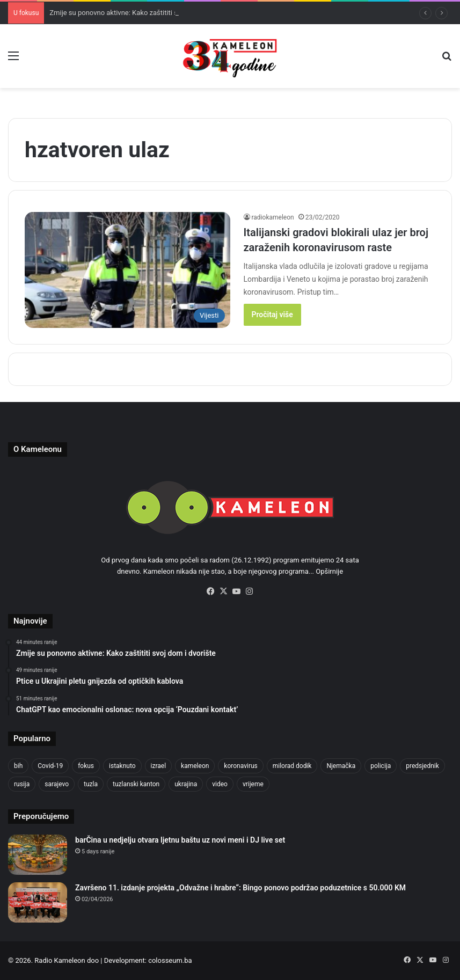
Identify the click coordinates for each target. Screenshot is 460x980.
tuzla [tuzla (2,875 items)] (91, 784)
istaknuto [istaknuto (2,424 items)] (122, 766)
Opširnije (329, 571)
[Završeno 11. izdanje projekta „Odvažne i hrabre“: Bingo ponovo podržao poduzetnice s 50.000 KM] (38, 902)
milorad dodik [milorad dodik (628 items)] (292, 766)
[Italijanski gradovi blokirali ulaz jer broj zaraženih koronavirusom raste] (127, 270)
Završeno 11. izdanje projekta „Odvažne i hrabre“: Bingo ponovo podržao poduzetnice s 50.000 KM (240, 888)
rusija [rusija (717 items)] (22, 784)
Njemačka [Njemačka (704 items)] (341, 766)
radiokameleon (273, 217)
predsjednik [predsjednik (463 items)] (422, 766)
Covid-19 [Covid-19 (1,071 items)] (50, 766)
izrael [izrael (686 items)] (159, 766)
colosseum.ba (170, 960)
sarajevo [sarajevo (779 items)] (57, 784)
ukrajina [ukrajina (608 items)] (186, 784)
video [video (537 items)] (220, 784)
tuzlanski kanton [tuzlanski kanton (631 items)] (136, 784)
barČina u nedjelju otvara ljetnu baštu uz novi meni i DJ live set (180, 840)
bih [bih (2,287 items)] (18, 766)
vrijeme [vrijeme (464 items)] (253, 784)
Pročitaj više (272, 315)
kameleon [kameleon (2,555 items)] (195, 766)
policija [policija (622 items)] (381, 766)
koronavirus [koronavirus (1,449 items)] (240, 766)
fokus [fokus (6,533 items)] (86, 766)
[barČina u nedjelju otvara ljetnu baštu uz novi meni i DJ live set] (38, 855)
